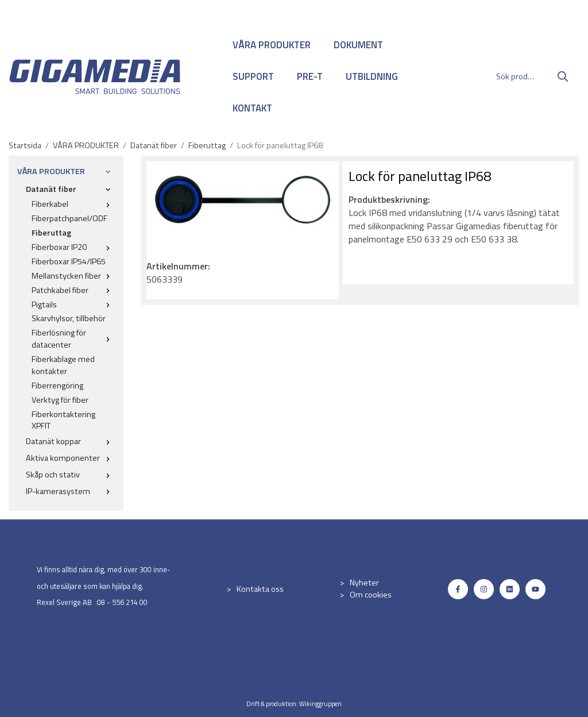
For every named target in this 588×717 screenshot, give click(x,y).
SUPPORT (253, 76)
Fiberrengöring (57, 386)
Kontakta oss (260, 589)
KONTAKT (252, 108)
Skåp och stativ (70, 475)
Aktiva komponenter (70, 458)
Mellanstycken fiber (73, 276)
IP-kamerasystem (70, 491)
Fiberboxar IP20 (73, 247)
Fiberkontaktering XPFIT (63, 420)
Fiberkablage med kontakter (63, 365)
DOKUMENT (358, 45)
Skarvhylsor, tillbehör (69, 318)
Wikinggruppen (320, 703)
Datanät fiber (70, 189)
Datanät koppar (70, 441)
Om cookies (371, 595)
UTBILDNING (372, 76)
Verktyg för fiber (60, 400)
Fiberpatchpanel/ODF (69, 218)
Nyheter (364, 583)
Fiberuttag (51, 233)
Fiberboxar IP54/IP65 (69, 261)
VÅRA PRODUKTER (272, 45)
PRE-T (310, 76)
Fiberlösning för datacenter (73, 339)
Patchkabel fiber (73, 290)
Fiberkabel (73, 204)
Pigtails (73, 304)
